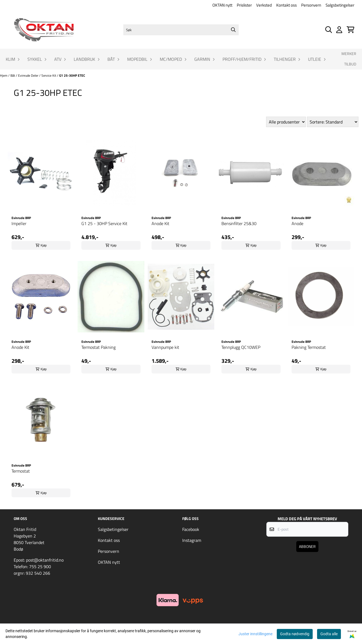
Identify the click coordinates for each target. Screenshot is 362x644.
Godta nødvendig (295, 634)
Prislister (244, 5)
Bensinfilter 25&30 (239, 223)
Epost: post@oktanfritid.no (39, 560)
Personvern (311, 5)
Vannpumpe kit (165, 347)
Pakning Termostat (309, 347)
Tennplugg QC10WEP (241, 347)
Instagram (192, 540)
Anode (297, 223)
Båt (13, 75)
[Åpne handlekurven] (350, 30)
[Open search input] (329, 30)
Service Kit (49, 75)
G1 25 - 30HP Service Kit (104, 223)
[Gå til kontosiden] (339, 30)
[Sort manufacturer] (286, 122)
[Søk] (181, 30)
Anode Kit (160, 223)
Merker (349, 54)
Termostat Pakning (99, 347)
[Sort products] (333, 122)
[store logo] (44, 30)
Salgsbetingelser (340, 5)
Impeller (19, 223)
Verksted (264, 5)
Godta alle (329, 634)
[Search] (233, 30)
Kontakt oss (287, 5)
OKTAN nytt (222, 5)
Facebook (191, 529)
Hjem (4, 75)
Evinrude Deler (29, 75)
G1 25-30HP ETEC (72, 75)
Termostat (21, 471)
